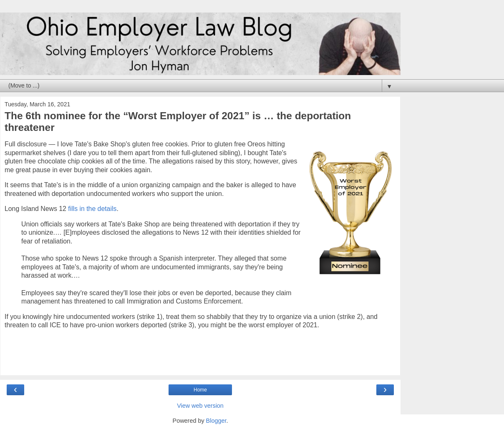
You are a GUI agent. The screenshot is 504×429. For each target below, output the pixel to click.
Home (200, 390)
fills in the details (92, 209)
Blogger (216, 421)
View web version (200, 406)
